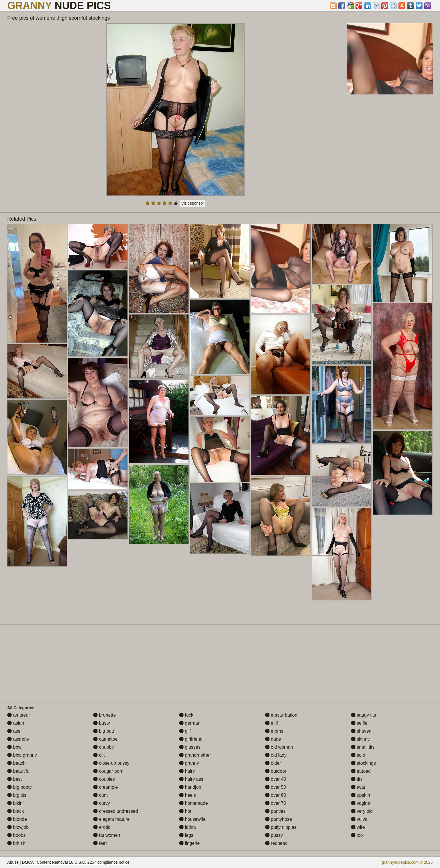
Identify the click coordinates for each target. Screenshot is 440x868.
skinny (360, 739)
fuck (186, 715)
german (190, 723)
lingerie (189, 843)
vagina (361, 803)
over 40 (276, 779)
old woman (279, 747)
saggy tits (364, 715)
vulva (359, 819)
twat (358, 787)
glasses (190, 747)
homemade (194, 803)
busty (102, 723)
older (273, 763)
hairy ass (191, 779)
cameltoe (105, 739)
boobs (16, 835)
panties (275, 811)
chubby (103, 747)
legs (186, 835)
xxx (357, 835)
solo (358, 755)
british (16, 843)
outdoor (276, 771)
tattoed (361, 771)
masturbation (281, 715)
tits (357, 779)
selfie (359, 723)
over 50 (276, 787)
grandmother (195, 755)
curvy (102, 803)
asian (16, 723)
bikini (15, 803)
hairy (187, 771)
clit (99, 755)
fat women (107, 835)
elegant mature (111, 819)
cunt (100, 795)
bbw (14, 747)
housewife (192, 819)
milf (271, 723)
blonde (17, 819)
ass (14, 731)
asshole (18, 739)
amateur (18, 715)
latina (187, 827)
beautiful (19, 771)
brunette (104, 715)
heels (187, 795)
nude (273, 739)
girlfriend (191, 739)
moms (274, 731)
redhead (276, 843)
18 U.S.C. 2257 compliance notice (99, 862)
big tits (17, 795)
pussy (274, 835)
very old (362, 811)
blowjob (18, 827)
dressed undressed (116, 811)
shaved (361, 731)
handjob (190, 787)
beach (16, 763)
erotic (102, 827)
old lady (276, 755)
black (15, 811)
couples (104, 779)
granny (189, 763)
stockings (363, 763)
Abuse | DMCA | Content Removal (37, 862)
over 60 (276, 795)
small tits (363, 747)
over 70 (276, 803)
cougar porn (108, 771)
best (14, 779)
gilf (185, 731)
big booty (19, 787)
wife (358, 827)
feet (100, 843)
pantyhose (278, 819)
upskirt (361, 795)
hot (185, 811)
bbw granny (22, 755)
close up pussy (111, 763)
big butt (104, 731)
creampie (105, 787)
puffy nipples (281, 827)
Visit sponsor (193, 203)
